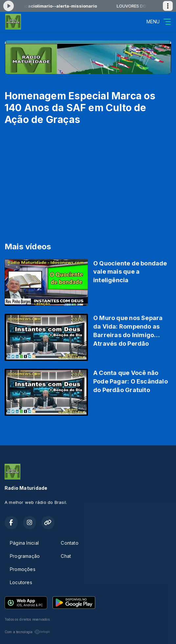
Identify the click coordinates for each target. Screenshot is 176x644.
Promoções (23, 569)
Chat (66, 556)
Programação (25, 556)
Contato (69, 543)
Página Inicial (24, 543)
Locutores (21, 582)
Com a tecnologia (27, 632)
